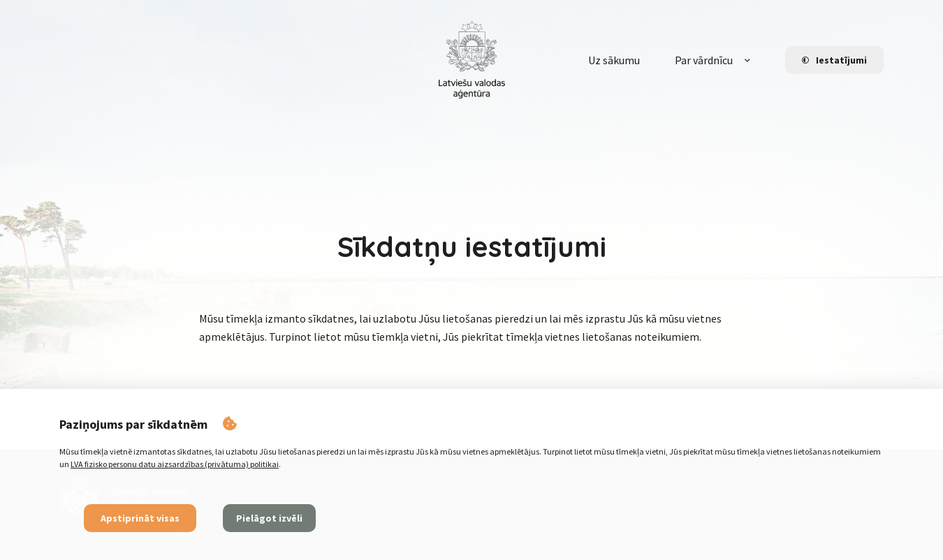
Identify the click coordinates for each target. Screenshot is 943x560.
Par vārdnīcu (704, 60)
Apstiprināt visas (140, 518)
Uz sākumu (614, 60)
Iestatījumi (834, 60)
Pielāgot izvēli (269, 518)
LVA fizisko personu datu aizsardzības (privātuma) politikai (175, 464)
